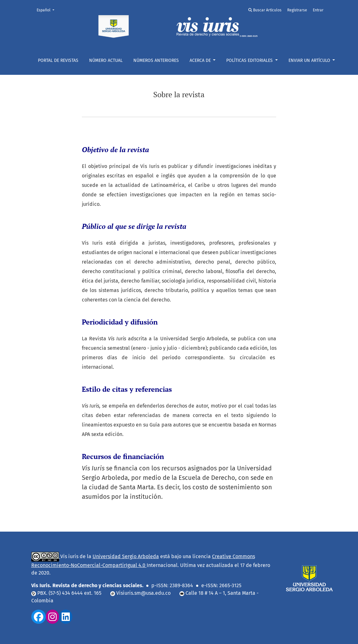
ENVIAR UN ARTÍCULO (310, 60)
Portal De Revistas (58, 60)
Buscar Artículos (265, 10)
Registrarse (297, 10)
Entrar (318, 10)
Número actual (106, 60)
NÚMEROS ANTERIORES (156, 60)
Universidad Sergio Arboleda (126, 556)
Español (47, 10)
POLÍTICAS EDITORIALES (250, 60)
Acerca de (201, 60)
